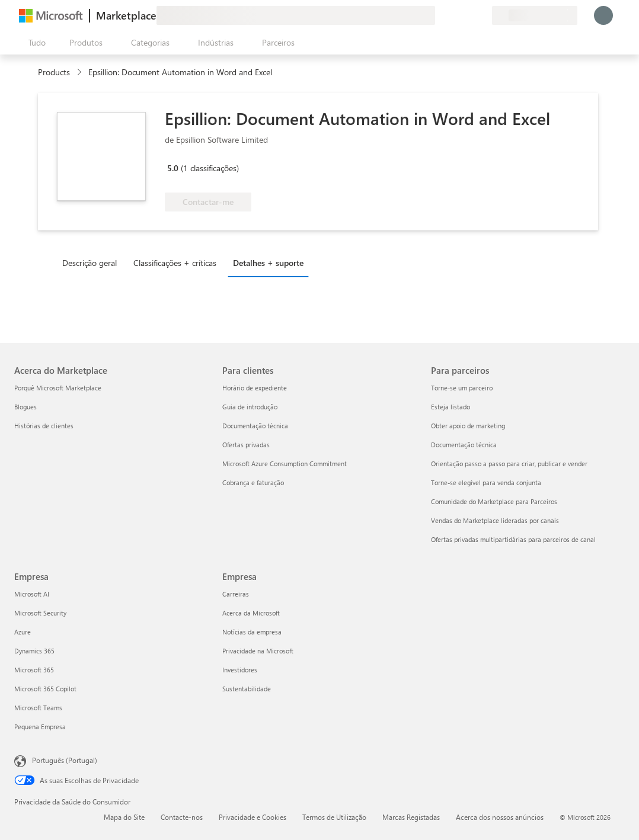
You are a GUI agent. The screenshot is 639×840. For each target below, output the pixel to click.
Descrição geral (90, 263)
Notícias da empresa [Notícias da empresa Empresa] (252, 632)
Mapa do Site (124, 817)
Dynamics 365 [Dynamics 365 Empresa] (34, 651)
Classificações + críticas (175, 263)
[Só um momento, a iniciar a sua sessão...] (603, 15)
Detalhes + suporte (268, 263)
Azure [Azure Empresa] (23, 632)
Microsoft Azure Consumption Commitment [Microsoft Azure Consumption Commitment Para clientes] (285, 464)
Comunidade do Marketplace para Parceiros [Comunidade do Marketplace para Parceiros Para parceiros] (494, 501)
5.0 (173, 168)
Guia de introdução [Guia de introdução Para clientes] (250, 407)
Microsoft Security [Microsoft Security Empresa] (40, 613)
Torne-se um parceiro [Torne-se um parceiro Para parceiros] (462, 388)
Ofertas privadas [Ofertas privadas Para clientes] (246, 445)
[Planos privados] (483, 15)
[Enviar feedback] (440, 15)
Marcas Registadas (411, 817)
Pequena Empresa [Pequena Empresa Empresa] (40, 727)
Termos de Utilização (334, 817)
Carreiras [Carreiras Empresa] (236, 594)
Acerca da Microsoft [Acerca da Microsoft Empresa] (251, 613)
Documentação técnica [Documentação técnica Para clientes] (255, 426)
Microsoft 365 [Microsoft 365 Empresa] (34, 670)
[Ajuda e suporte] (454, 15)
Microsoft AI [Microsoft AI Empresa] (32, 594)
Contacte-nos (182, 817)
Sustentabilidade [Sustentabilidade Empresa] (247, 689)
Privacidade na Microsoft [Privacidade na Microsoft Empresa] (258, 651)
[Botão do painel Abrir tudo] (35, 43)
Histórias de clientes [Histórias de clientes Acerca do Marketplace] (44, 426)
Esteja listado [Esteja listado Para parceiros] (451, 407)
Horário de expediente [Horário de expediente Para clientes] (255, 388)
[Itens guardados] (468, 15)
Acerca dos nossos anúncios (500, 817)
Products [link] (54, 72)
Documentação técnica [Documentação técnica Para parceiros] (464, 445)
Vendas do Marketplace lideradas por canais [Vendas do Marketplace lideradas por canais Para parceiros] (495, 520)
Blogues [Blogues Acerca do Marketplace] (25, 407)
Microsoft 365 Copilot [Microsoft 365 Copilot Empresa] (45, 689)
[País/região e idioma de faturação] (535, 15)
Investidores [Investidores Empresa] (240, 670)
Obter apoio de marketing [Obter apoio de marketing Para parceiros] (468, 426)
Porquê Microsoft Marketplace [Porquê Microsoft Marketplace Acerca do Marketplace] (58, 388)
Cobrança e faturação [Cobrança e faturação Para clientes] (253, 482)
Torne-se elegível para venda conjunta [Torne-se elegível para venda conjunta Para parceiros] (486, 482)
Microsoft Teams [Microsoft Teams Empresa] (38, 708)
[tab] (92, 262)
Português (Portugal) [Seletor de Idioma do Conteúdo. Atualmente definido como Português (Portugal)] (65, 760)
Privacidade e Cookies (253, 817)
